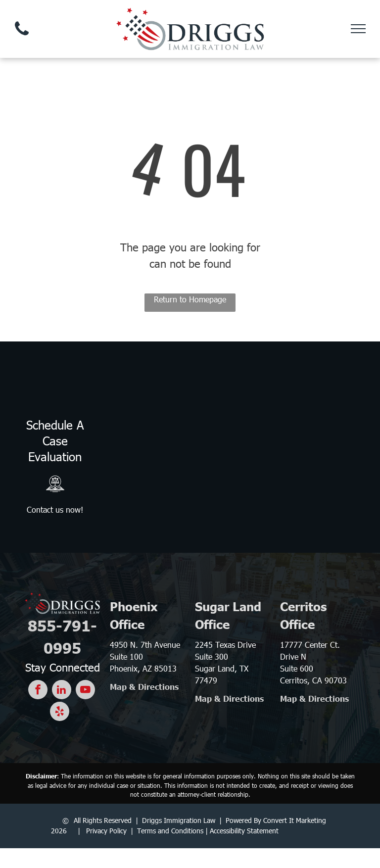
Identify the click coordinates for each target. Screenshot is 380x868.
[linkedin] (62, 691)
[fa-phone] (22, 37)
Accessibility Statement (244, 831)
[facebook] (38, 691)
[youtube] (85, 691)
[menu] (358, 29)
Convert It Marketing (295, 820)
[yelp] (60, 713)
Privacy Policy (106, 831)
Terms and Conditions (170, 831)
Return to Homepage (190, 299)
